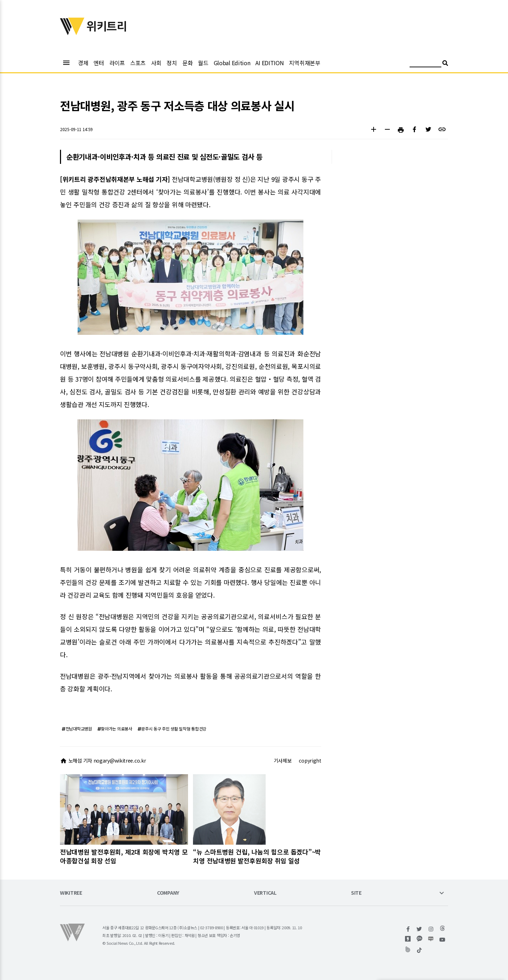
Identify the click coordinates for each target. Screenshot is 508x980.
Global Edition (232, 63)
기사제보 (283, 760)
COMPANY (168, 893)
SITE (356, 893)
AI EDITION (270, 63)
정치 (172, 63)
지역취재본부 (304, 63)
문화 (188, 63)
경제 (83, 63)
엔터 (99, 63)
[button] (373, 130)
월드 (203, 63)
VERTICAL (265, 893)
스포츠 (138, 63)
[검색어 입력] (425, 64)
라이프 (117, 63)
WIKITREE (71, 893)
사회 (156, 63)
